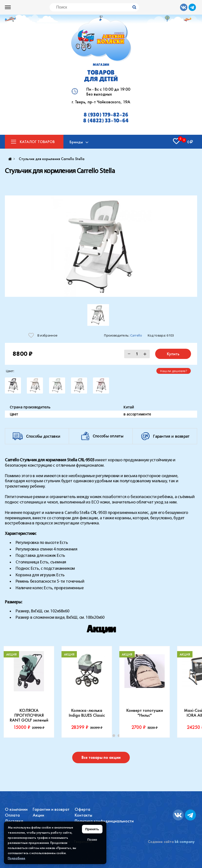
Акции (38, 815)
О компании (16, 809)
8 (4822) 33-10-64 (106, 121)
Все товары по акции (101, 757)
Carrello (136, 335)
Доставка (14, 821)
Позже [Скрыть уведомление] (92, 840)
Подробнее (16, 858)
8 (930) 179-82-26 (106, 115)
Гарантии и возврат (51, 809)
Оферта (82, 809)
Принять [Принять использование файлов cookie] (92, 829)
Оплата (12, 815)
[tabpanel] (29, 692)
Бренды (76, 142)
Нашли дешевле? (174, 371)
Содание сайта (161, 842)
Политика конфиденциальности (104, 821)
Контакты (83, 815)
